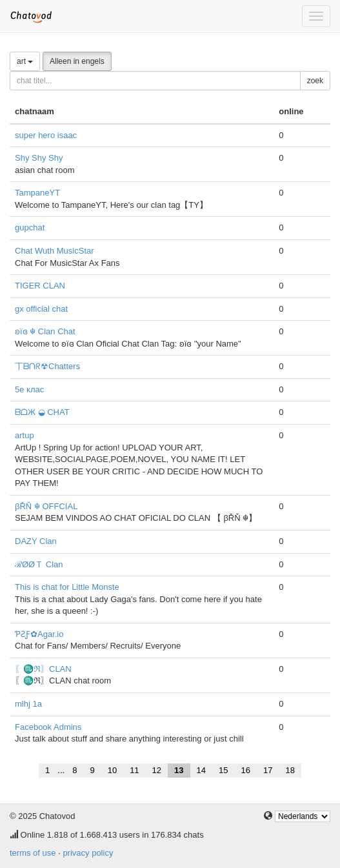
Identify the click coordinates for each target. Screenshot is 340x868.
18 (290, 770)
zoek (315, 81)
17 (268, 770)
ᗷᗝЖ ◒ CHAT (42, 412)
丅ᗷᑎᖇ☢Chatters (47, 366)
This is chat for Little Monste (67, 587)
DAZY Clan (36, 541)
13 (179, 770)
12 (157, 770)
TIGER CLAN (40, 286)
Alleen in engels (77, 61)
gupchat (30, 227)
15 (223, 770)
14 (201, 770)
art (25, 61)
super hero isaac (46, 135)
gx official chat (41, 309)
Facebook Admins (48, 727)
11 (134, 770)
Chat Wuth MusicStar (55, 251)
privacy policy (88, 853)
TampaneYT (37, 193)
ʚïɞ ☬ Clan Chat (45, 331)
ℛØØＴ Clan (39, 564)
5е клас (29, 389)
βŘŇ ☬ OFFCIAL (46, 506)
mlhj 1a (28, 704)
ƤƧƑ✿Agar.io (39, 634)
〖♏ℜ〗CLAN (43, 669)
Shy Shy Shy (39, 158)
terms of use (33, 853)
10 (112, 770)
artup (25, 435)
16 (245, 770)
